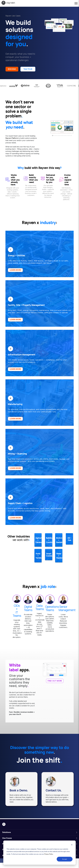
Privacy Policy (49, 854)
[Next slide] (71, 134)
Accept (65, 859)
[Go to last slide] (53, 134)
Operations (52, 612)
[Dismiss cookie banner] (72, 845)
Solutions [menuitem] (7, 838)
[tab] (53, 141)
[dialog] (39, 853)
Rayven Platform (12, 143)
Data (39, 611)
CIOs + (17, 613)
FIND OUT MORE (55, 686)
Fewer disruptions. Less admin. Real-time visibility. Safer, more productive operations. (50, 628)
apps (24, 675)
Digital (28, 612)
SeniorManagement (67, 614)
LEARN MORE (15, 275)
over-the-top (24, 152)
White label (15, 673)
